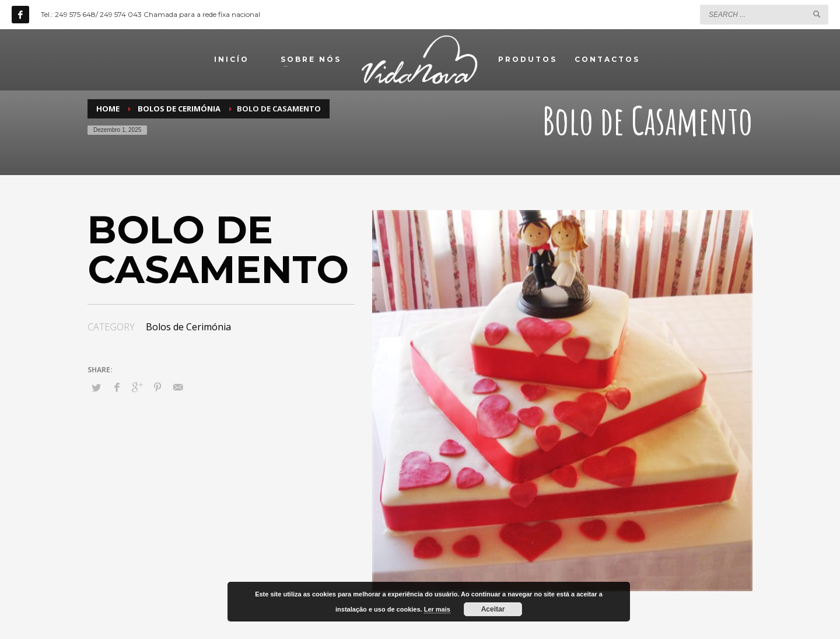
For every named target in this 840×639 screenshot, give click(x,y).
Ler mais (437, 609)
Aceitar (493, 609)
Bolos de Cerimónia (188, 327)
